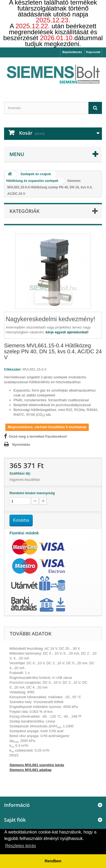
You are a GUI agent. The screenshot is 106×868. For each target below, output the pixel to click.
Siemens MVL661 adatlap (30, 770)
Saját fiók (15, 820)
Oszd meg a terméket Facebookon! (38, 436)
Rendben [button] (53, 861)
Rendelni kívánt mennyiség (32, 493)
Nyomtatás (21, 445)
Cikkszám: (13, 369)
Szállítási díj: (21, 473)
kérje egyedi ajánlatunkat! (67, 332)
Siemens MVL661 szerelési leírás (37, 765)
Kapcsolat (93, 52)
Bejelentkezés (72, 52)
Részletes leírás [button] (21, 846)
